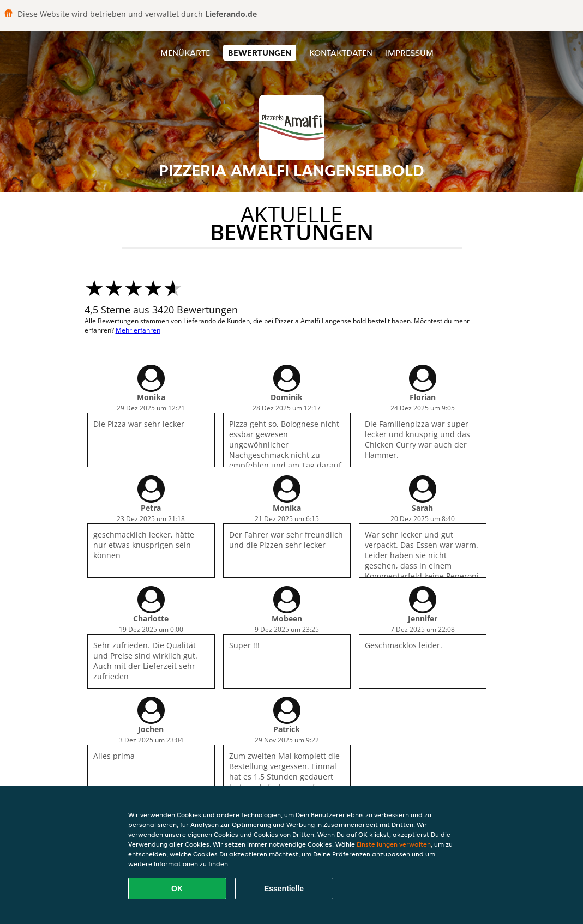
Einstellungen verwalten (394, 844)
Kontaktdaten (341, 53)
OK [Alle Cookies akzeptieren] (177, 889)
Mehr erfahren (138, 330)
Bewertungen (260, 53)
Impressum (410, 53)
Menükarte (185, 53)
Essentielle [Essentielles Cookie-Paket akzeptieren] (284, 889)
